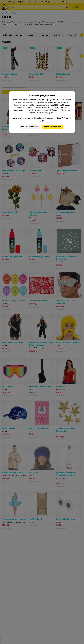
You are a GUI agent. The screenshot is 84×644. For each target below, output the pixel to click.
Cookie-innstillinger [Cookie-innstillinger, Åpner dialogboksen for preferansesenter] (30, 127)
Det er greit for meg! (53, 127)
